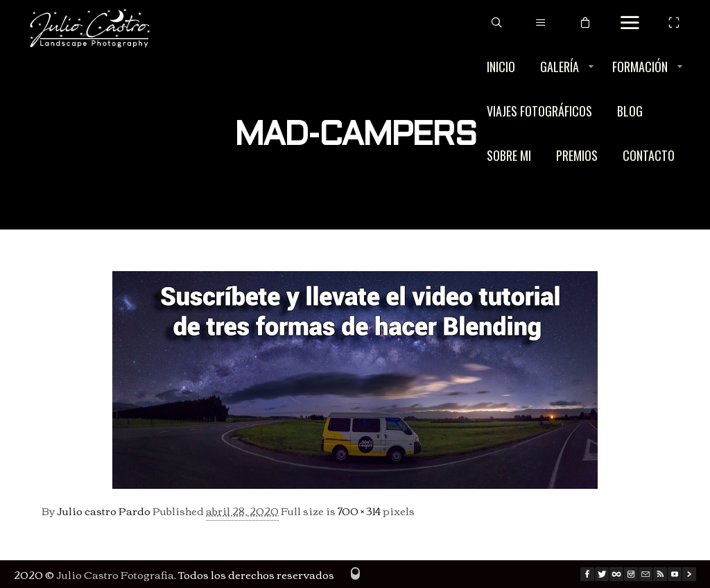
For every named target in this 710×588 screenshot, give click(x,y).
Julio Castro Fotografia (115, 574)
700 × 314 (359, 510)
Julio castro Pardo (104, 510)
